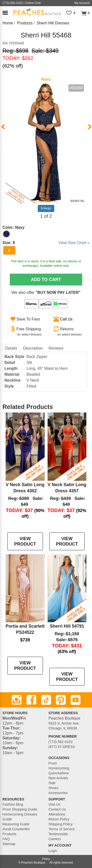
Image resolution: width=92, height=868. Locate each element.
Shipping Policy (61, 824)
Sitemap (9, 844)
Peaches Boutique (33, 863)
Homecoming (59, 768)
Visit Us (55, 804)
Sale (52, 783)
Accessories (58, 793)
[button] (5, 13)
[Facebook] (31, 700)
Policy (46, 859)
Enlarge (46, 208)
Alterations (57, 814)
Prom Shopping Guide (20, 809)
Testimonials (58, 834)
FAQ (6, 839)
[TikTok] (46, 700)
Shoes (54, 788)
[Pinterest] (61, 700)
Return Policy (59, 819)
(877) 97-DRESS (62, 747)
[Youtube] (76, 700)
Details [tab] (11, 348)
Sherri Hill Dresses (53, 23)
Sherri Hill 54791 (67, 626)
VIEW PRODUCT (25, 541)
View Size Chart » (74, 243)
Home (8, 23)
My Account (82, 3)
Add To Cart (46, 280)
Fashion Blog (13, 804)
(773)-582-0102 (13, 3)
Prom (53, 763)
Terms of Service (62, 829)
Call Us (66, 319)
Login (53, 851)
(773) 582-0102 (61, 742)
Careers (55, 839)
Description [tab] (33, 348)
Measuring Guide (16, 824)
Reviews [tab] (56, 348)
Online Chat (33, 3)
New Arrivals (58, 778)
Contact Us (57, 809)
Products (25, 23)
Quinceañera (59, 773)
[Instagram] (17, 700)
